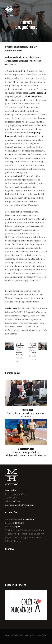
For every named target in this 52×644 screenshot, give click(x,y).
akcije (17, 86)
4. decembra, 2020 (26, 449)
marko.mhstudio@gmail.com (20, 505)
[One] (26, 567)
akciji (31, 57)
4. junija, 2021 (26, 410)
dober (20, 263)
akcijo (23, 71)
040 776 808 (14, 501)
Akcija (16, 176)
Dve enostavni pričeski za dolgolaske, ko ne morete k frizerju (26, 454)
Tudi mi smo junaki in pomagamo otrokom (26, 415)
